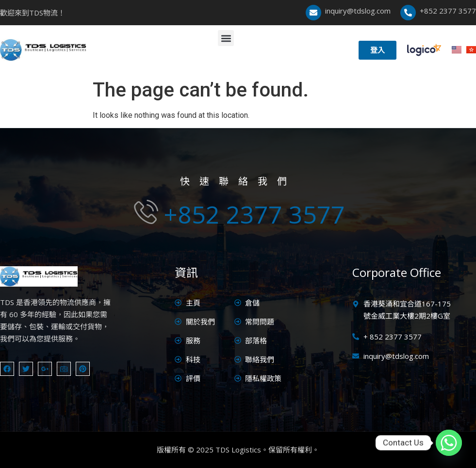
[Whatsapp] (449, 443)
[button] (226, 38)
